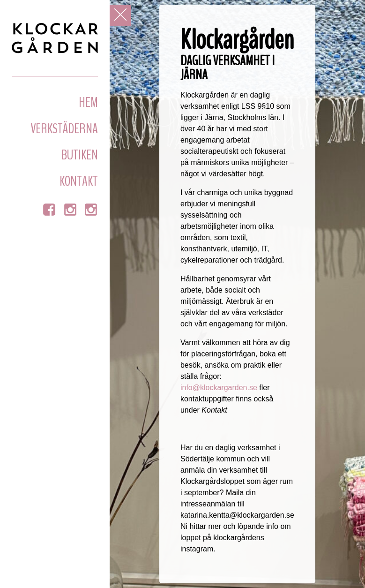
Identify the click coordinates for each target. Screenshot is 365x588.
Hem (88, 102)
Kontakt (79, 181)
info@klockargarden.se (219, 388)
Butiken (79, 155)
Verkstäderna (64, 129)
